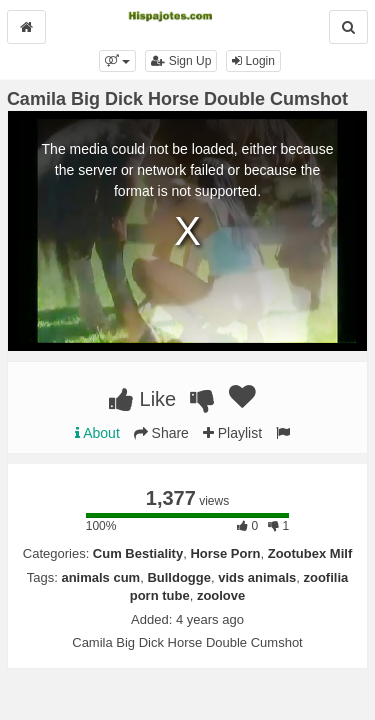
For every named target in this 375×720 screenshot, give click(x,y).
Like (142, 399)
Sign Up (181, 61)
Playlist (232, 433)
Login (253, 61)
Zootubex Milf (310, 553)
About (97, 433)
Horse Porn (225, 553)
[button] (117, 61)
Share (161, 433)
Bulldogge (179, 577)
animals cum (100, 577)
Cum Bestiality (138, 553)
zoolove (221, 595)
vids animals (257, 577)
